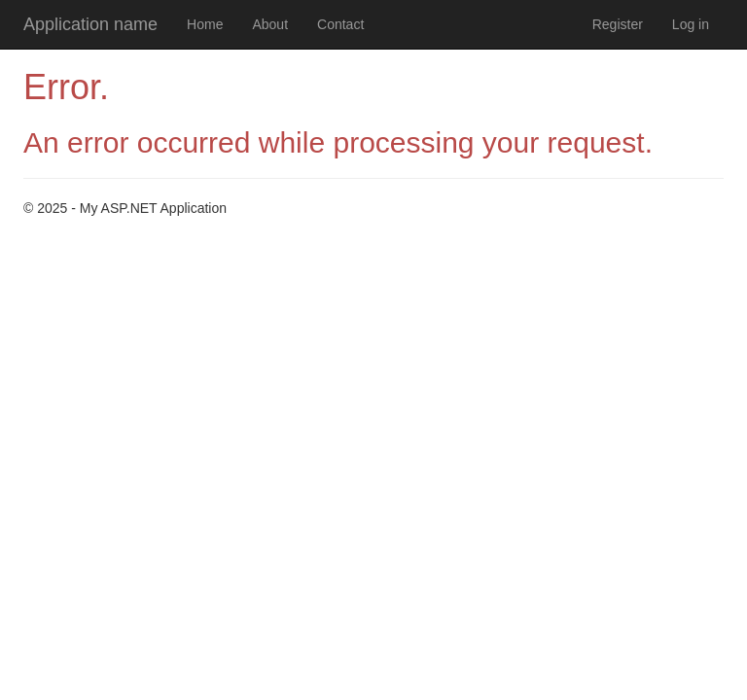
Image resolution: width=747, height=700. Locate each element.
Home (205, 24)
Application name (90, 24)
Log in (691, 24)
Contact (340, 24)
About (270, 24)
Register (618, 24)
